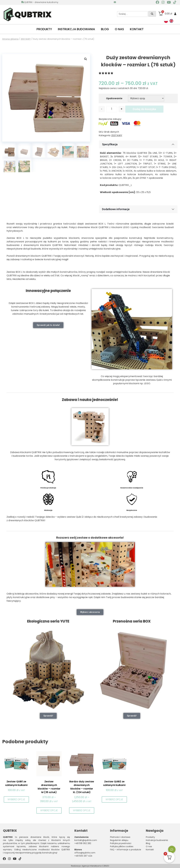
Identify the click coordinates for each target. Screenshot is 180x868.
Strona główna (10, 39)
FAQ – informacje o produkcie (126, 850)
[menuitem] (166, 21)
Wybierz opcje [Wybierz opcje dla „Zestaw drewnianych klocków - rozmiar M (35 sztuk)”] (49, 810)
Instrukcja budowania (76, 29)
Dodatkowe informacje (116, 209)
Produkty (44, 29)
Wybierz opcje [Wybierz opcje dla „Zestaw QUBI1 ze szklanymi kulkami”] (16, 799)
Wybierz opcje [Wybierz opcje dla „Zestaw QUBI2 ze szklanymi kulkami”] (114, 799)
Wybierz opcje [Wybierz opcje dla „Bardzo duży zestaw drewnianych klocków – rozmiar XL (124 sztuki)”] (82, 810)
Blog (105, 29)
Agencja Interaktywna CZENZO (95, 866)
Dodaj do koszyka (144, 109)
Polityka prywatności (121, 843)
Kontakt (137, 29)
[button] (86, 59)
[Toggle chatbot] (172, 849)
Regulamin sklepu (119, 840)
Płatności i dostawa (120, 837)
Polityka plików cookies (122, 846)
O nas (119, 29)
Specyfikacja (110, 144)
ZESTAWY (26, 39)
